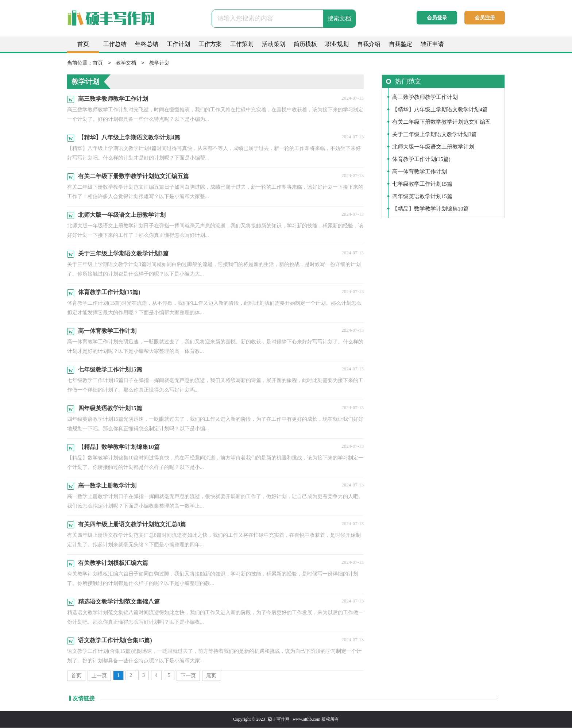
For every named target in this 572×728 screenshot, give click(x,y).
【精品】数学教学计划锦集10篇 (430, 209)
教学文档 (126, 63)
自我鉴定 (401, 44)
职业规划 (337, 44)
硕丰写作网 (279, 720)
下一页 (188, 676)
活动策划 (274, 44)
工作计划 (178, 44)
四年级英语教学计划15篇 (422, 197)
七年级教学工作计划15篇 (422, 184)
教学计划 (159, 63)
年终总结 (147, 44)
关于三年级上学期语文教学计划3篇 (435, 135)
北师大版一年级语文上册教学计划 (433, 147)
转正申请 (432, 44)
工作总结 (115, 44)
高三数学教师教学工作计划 (425, 97)
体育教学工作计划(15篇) (421, 159)
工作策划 (242, 44)
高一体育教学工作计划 (420, 172)
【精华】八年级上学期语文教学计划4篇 (440, 110)
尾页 (211, 676)
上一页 (99, 676)
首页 (83, 44)
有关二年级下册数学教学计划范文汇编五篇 (441, 124)
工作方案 (210, 44)
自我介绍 (369, 44)
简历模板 (305, 44)
